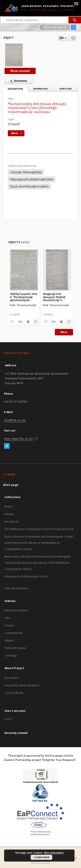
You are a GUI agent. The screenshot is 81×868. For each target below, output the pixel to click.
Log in (8, 719)
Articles (9, 514)
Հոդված (14, 124)
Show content (20, 71)
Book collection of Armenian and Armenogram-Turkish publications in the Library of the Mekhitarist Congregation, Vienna (39, 543)
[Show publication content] (28, 322)
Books (9, 507)
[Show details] (35, 322)
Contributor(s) (13, 633)
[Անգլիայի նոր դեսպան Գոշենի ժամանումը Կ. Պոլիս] (57, 270)
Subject (9, 640)
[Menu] (76, 3)
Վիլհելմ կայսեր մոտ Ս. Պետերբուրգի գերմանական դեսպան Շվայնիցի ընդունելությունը (24, 297)
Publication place (15, 648)
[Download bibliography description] (20, 322)
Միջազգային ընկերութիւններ (32, 179)
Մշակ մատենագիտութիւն (29, 186)
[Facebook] (7, 446)
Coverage (11, 655)
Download (17, 81)
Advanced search (55, 27)
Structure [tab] (66, 89)
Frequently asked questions (22, 685)
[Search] (75, 20)
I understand (41, 857)
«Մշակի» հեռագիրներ (26, 172)
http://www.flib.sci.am (19, 439)
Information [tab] (40, 89)
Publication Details (16, 610)
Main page (11, 485)
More (64, 332)
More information (54, 853)
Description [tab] (15, 89)
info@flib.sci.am (15, 420)
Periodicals (12, 522)
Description (12, 678)
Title (7, 618)
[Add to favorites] (73, 38)
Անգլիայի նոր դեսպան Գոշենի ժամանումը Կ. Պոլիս (54, 297)
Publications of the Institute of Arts (26, 576)
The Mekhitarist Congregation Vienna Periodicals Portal (39, 529)
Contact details (14, 693)
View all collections (16, 588)
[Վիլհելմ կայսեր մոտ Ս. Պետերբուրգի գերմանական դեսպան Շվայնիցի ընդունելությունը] (24, 270)
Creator (9, 625)
